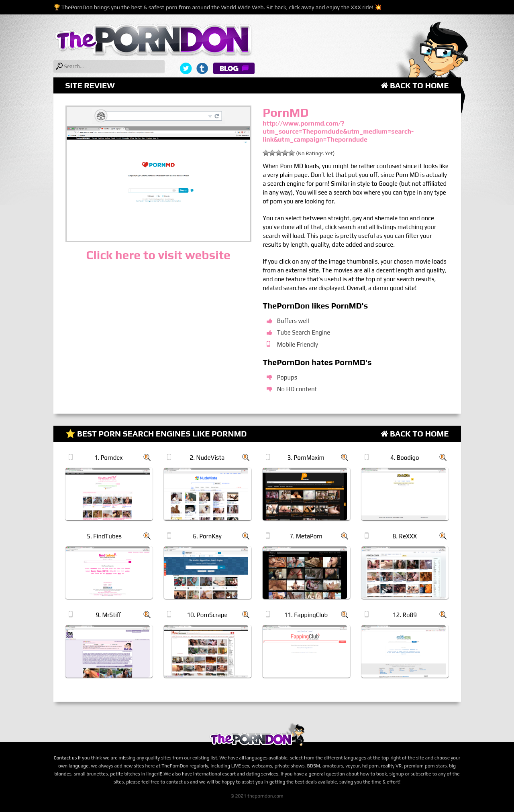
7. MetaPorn (306, 536)
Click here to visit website (158, 255)
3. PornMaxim (306, 458)
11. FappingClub (306, 615)
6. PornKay (207, 536)
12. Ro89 (405, 615)
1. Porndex (109, 458)
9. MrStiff (108, 615)
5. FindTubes (104, 536)
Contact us (65, 758)
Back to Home (415, 85)
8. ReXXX (405, 536)
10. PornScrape (207, 615)
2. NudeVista (207, 458)
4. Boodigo (405, 458)
